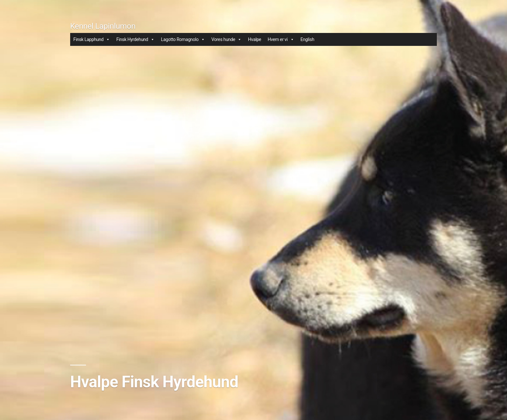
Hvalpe (255, 39)
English (307, 39)
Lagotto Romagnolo (183, 39)
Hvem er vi (281, 39)
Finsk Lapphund (92, 39)
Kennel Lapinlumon (103, 26)
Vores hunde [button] (227, 39)
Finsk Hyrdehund (135, 39)
